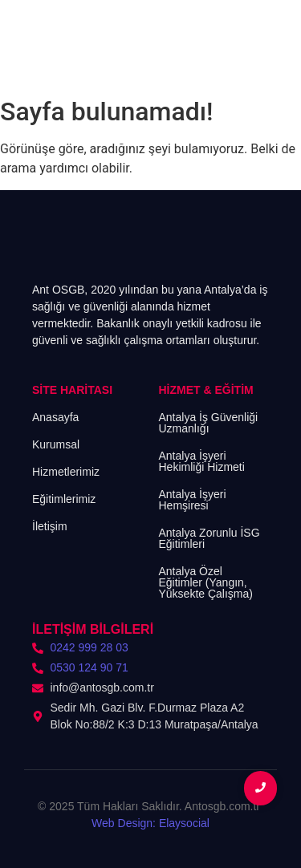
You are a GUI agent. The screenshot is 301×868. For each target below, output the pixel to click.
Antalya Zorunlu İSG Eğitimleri (209, 538)
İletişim (50, 526)
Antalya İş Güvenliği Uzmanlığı (209, 423)
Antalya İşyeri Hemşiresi (193, 500)
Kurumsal (56, 444)
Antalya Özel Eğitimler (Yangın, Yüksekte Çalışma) (206, 582)
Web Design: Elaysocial (150, 823)
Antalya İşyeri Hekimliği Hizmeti (202, 461)
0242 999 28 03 (89, 647)
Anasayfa (55, 417)
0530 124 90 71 (89, 667)
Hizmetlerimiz (66, 472)
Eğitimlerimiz (64, 499)
